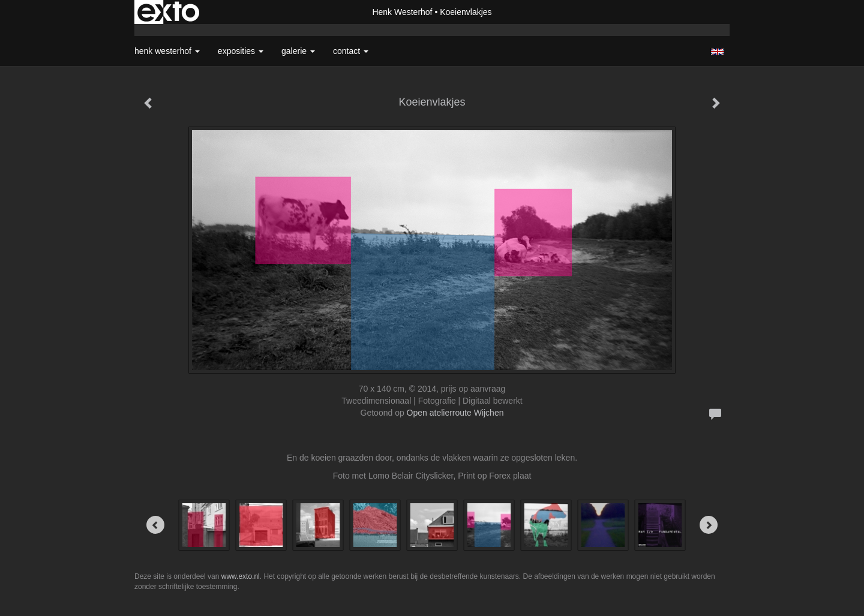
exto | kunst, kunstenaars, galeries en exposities (168, 12)
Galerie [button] (298, 51)
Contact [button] (351, 51)
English (717, 52)
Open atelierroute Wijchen (455, 413)
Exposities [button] (241, 51)
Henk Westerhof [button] (167, 51)
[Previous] (155, 525)
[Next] (709, 525)
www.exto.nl (241, 576)
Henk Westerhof (402, 12)
